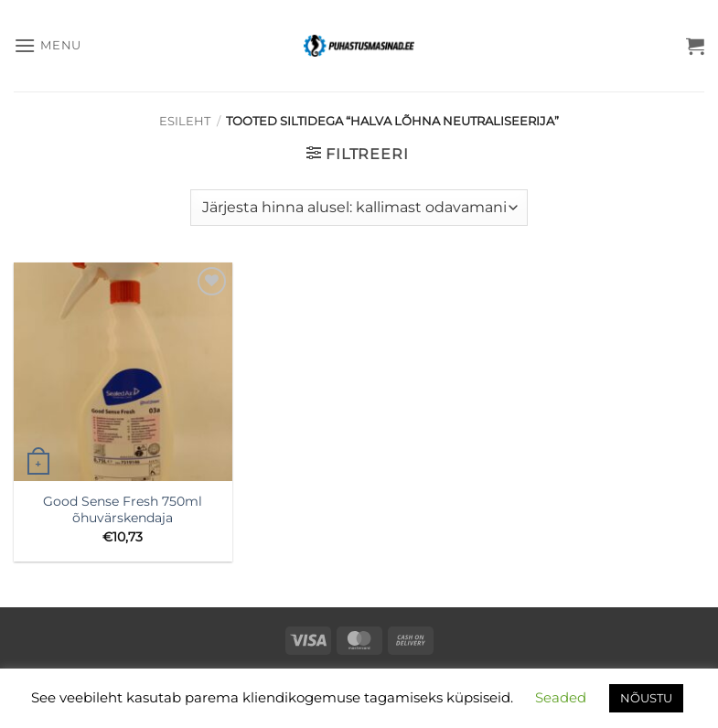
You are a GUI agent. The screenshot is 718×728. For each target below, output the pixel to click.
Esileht (185, 121)
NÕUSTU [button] (646, 698)
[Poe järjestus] (359, 208)
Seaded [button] (561, 697)
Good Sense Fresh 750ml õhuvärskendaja (123, 510)
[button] (48, 45)
